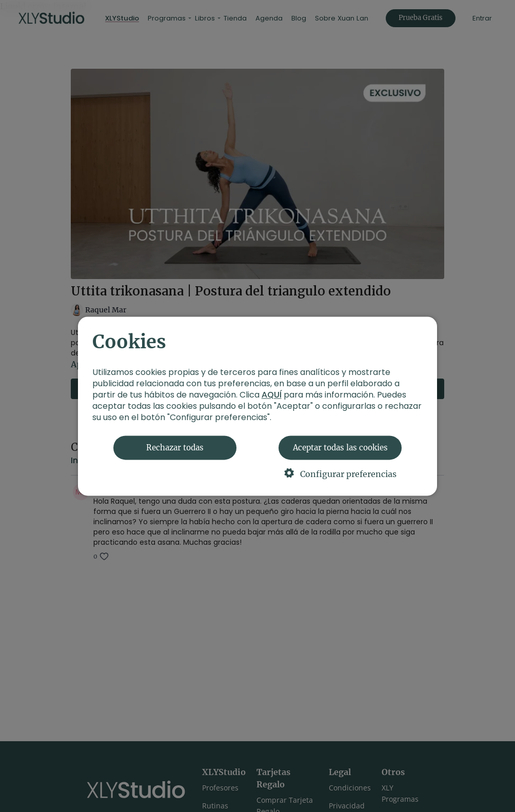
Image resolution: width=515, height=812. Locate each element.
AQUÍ (272, 395)
